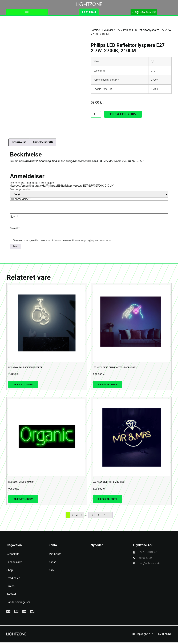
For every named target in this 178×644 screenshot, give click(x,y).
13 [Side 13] (98, 516)
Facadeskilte (14, 564)
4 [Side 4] (81, 516)
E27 (118, 31)
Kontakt (11, 596)
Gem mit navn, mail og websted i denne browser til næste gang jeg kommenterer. (62, 242)
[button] (27, 12)
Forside (95, 31)
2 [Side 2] (72, 516)
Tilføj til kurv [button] (23, 386)
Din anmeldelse (20, 200)
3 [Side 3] (77, 516)
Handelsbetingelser (18, 604)
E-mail (15, 230)
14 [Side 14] (104, 516)
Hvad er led (13, 580)
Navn (14, 218)
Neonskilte (13, 556)
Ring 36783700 (144, 12)
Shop (10, 572)
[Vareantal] (96, 115)
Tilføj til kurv (123, 115)
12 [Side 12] (92, 516)
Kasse (52, 564)
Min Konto (55, 556)
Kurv (51, 572)
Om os (10, 588)
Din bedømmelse (21, 191)
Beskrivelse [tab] (19, 143)
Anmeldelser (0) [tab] (43, 143)
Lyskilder (108, 31)
